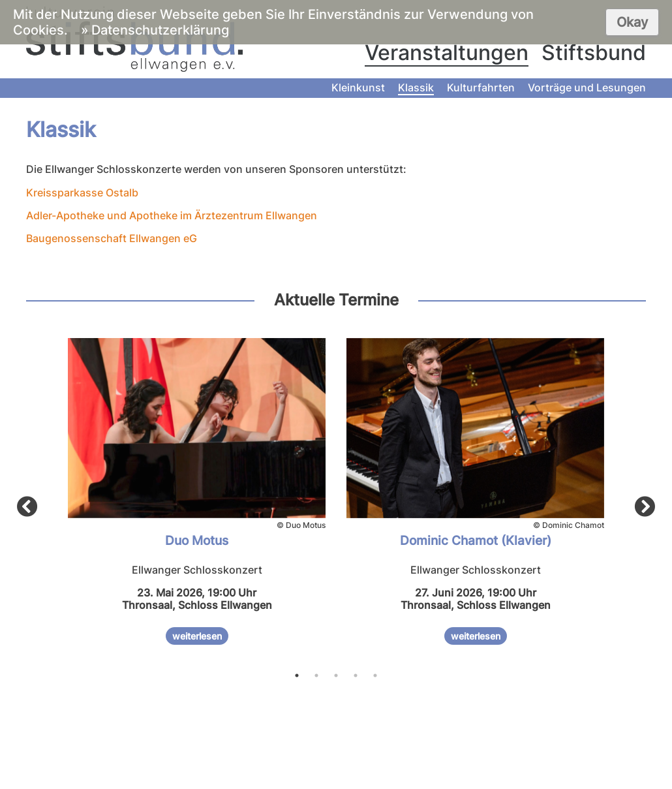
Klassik (416, 87)
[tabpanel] (197, 497)
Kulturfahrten (481, 87)
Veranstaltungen (447, 53)
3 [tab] (336, 675)
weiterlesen (197, 636)
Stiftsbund (594, 53)
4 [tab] (356, 675)
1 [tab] (297, 675)
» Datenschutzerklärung (155, 30)
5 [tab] (375, 675)
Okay (632, 22)
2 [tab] (316, 675)
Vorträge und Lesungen (587, 87)
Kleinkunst (358, 87)
